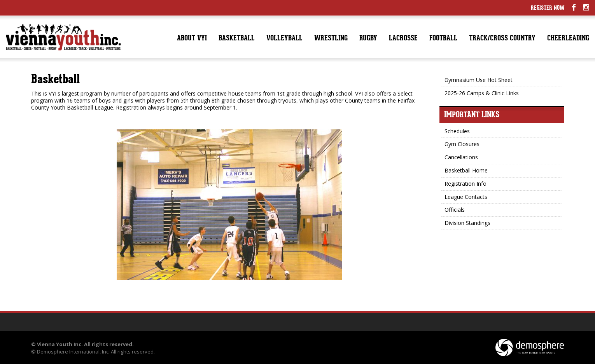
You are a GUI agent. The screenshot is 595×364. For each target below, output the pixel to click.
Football (443, 39)
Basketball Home (466, 170)
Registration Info (465, 184)
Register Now (548, 8)
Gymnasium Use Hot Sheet (479, 80)
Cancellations (461, 157)
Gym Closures (462, 144)
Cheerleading (568, 39)
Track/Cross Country (502, 39)
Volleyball (284, 39)
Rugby (368, 39)
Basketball (237, 39)
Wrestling (331, 39)
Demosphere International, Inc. (73, 352)
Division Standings (467, 223)
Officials (455, 210)
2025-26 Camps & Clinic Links (482, 93)
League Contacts (466, 197)
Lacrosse (403, 39)
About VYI (192, 39)
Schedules (457, 131)
